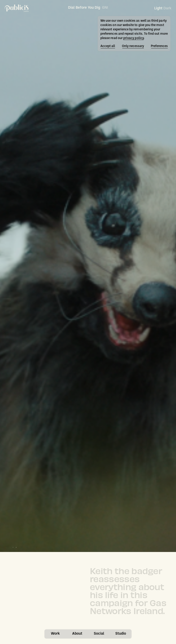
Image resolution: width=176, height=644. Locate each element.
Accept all (108, 46)
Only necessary (133, 46)
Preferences (159, 46)
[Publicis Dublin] (17, 8)
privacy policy (133, 38)
